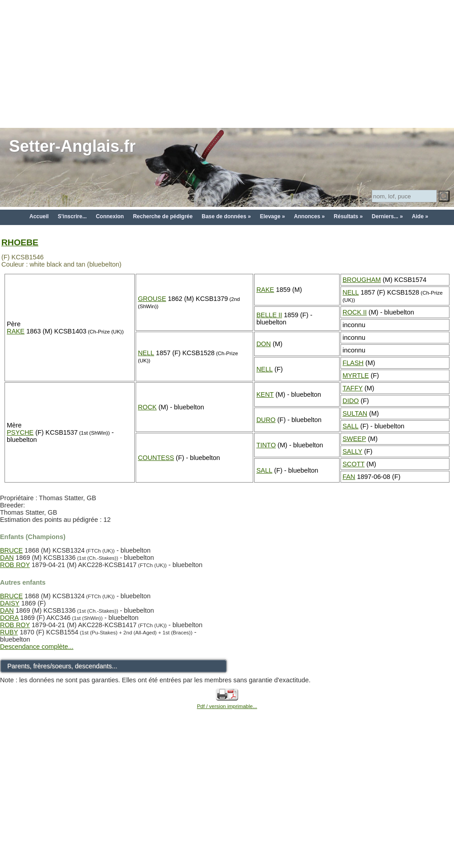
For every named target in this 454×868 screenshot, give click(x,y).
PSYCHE (20, 432)
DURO (266, 420)
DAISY (10, 603)
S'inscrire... (72, 216)
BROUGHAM (362, 280)
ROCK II (355, 312)
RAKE (16, 331)
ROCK (147, 407)
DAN (7, 558)
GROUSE (152, 299)
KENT (265, 394)
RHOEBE (20, 242)
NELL (351, 292)
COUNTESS (156, 458)
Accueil (39, 216)
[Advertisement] (227, 63)
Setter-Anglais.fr (72, 146)
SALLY (353, 451)
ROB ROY (15, 565)
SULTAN (355, 413)
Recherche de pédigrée (163, 216)
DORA (9, 618)
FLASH (353, 363)
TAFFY (353, 388)
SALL (351, 426)
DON (264, 344)
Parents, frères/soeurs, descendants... (62, 666)
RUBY (9, 632)
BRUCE (11, 550)
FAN (349, 477)
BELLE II (269, 315)
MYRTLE (356, 375)
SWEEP (355, 439)
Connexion (110, 216)
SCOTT (354, 464)
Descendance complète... (37, 647)
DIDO (351, 401)
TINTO (266, 445)
